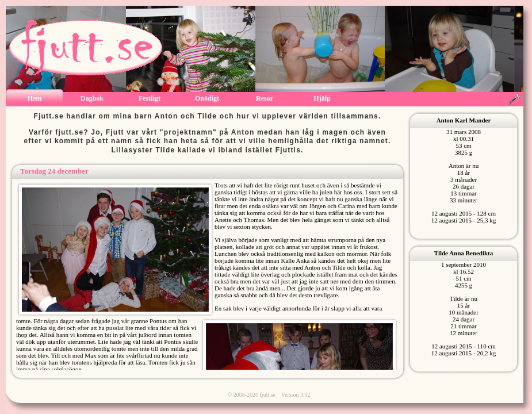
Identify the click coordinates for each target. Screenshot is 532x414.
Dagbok (92, 98)
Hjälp (322, 98)
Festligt (150, 98)
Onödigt (207, 98)
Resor (265, 98)
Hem (35, 98)
